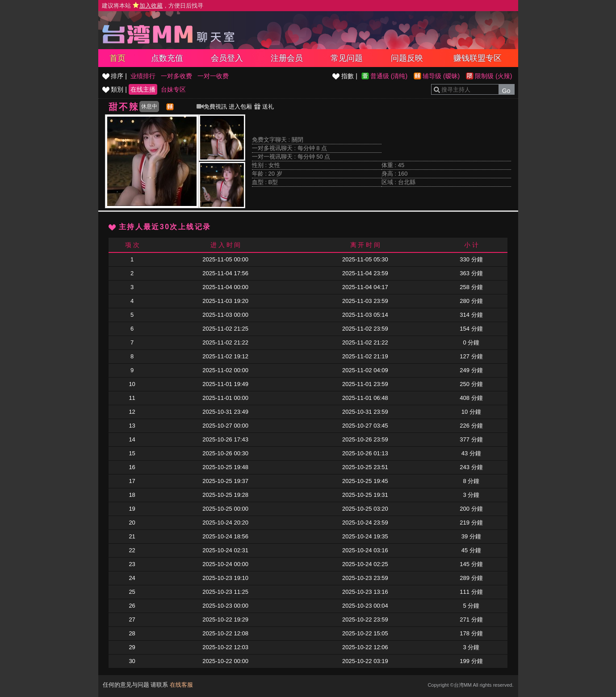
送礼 (264, 107)
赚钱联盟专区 (478, 58)
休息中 (149, 106)
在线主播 (143, 89)
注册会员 (287, 58)
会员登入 (227, 58)
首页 (117, 58)
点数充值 (167, 58)
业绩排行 (143, 76)
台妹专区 (173, 89)
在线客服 (181, 685)
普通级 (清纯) (389, 76)
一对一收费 (213, 76)
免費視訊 (212, 107)
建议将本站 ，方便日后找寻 (153, 6)
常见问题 (347, 58)
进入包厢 (240, 107)
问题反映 (407, 58)
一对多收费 (176, 76)
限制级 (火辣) (493, 76)
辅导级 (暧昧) (441, 76)
